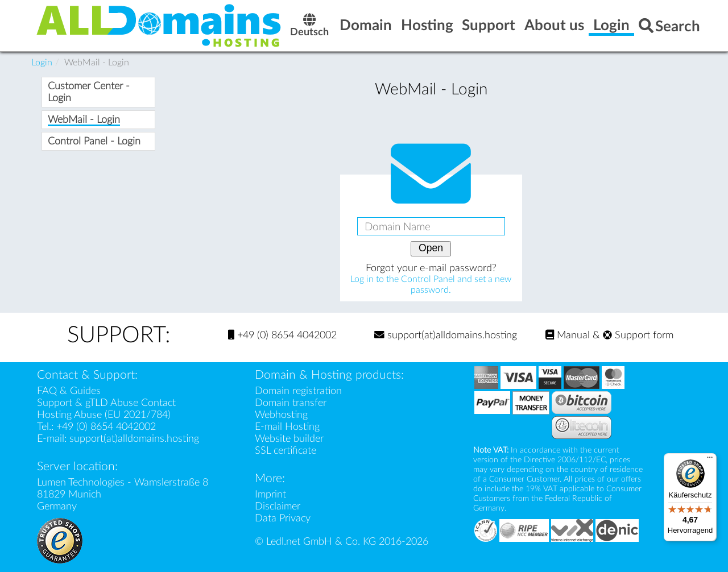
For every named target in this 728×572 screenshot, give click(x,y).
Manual (568, 335)
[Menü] (710, 460)
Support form (638, 335)
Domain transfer (291, 403)
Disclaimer (278, 506)
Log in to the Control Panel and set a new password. (431, 285)
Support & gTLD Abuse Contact (106, 403)
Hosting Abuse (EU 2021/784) (104, 415)
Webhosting (281, 415)
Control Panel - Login (94, 141)
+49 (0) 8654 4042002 (282, 335)
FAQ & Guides (69, 391)
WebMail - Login (84, 120)
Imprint (270, 494)
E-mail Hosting (287, 427)
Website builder (289, 439)
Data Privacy (283, 518)
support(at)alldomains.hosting (446, 335)
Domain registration (298, 391)
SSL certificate (286, 451)
